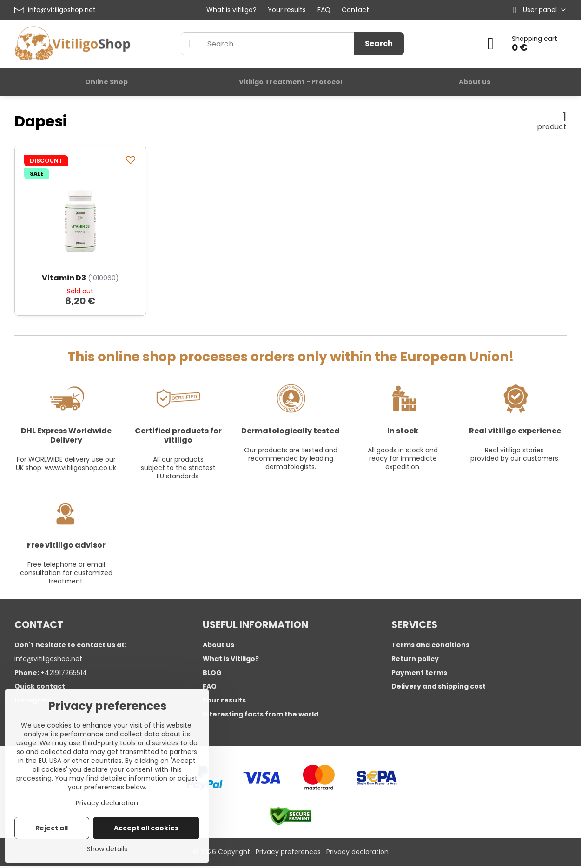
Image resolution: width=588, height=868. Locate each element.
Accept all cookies (146, 828)
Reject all (52, 828)
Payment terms (419, 673)
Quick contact (40, 686)
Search (379, 43)
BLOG (212, 673)
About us (218, 645)
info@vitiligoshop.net (48, 659)
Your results (224, 700)
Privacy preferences (288, 852)
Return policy (415, 659)
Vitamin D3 (64, 278)
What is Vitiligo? (231, 659)
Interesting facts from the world (261, 714)
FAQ (210, 686)
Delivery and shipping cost (439, 686)
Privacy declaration (357, 852)
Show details (107, 849)
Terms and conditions (430, 645)
